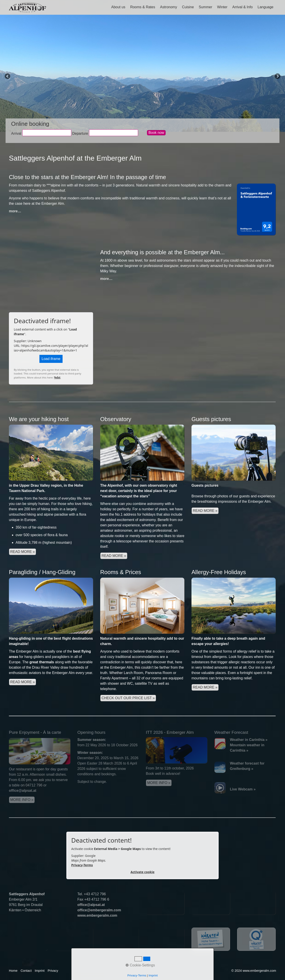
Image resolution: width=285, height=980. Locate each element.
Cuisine (188, 7)
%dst (57, 377)
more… (15, 211)
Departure (80, 133)
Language (266, 7)
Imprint (40, 971)
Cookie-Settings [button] (140, 965)
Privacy (53, 971)
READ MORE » (22, 552)
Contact (26, 971)
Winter (222, 7)
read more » (114, 556)
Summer (206, 7)
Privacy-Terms (82, 865)
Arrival (16, 133)
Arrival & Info (242, 7)
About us (118, 7)
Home (13, 971)
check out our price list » (128, 698)
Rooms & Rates (143, 7)
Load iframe (51, 359)
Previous (8, 76)
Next (277, 76)
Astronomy (169, 7)
